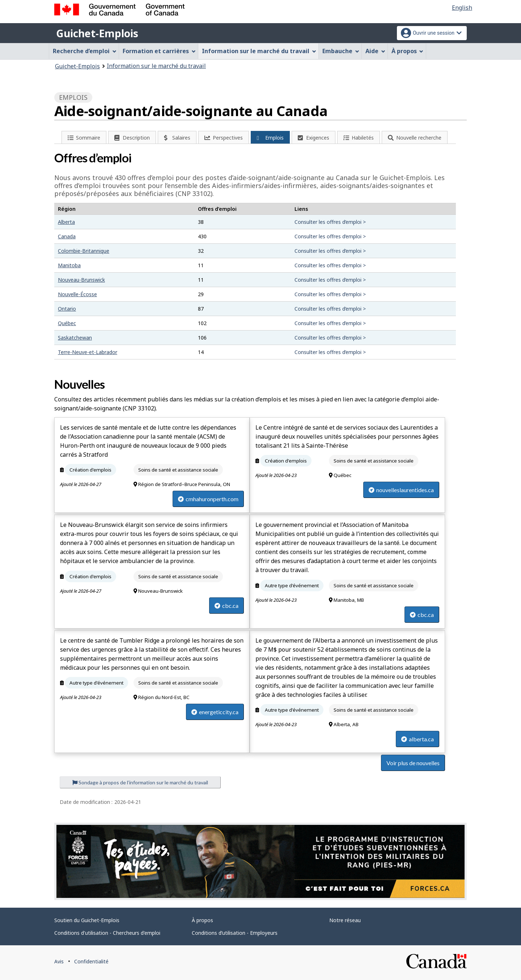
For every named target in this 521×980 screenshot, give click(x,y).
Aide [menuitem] (375, 51)
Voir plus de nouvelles (413, 763)
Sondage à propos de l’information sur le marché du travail (140, 782)
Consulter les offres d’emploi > (330, 222)
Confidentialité (91, 961)
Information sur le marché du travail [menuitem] (259, 51)
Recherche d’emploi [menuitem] (85, 51)
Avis (59, 961)
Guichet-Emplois (97, 33)
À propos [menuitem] (408, 51)
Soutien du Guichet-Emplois (87, 920)
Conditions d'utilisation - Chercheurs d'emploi (107, 933)
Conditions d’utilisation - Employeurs (235, 933)
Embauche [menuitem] (341, 51)
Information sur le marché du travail (156, 66)
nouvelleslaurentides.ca (401, 490)
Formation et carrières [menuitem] (159, 51)
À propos (202, 920)
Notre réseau (345, 920)
